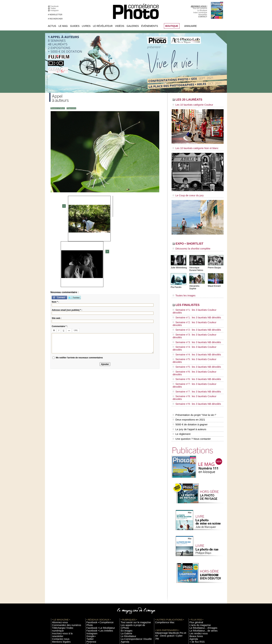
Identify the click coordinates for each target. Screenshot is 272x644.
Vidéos (120, 26)
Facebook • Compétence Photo (99, 562)
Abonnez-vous (58, 562)
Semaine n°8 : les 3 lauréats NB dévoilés (193, 351)
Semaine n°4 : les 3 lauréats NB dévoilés (193, 325)
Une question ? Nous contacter (191, 379)
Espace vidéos (127, 583)
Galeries (133, 26)
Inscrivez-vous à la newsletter (64, 570)
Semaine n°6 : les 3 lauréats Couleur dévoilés (195, 335)
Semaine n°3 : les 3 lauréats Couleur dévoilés (195, 315)
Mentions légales (59, 575)
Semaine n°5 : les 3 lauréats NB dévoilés (193, 332)
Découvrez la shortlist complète (189, 245)
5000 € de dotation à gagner (189, 368)
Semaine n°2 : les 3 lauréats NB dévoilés (193, 312)
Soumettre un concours (199, 593)
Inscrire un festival (197, 591)
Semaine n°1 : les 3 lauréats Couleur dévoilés (195, 302)
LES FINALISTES (194, 297)
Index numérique (200, 12)
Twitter (54, 8)
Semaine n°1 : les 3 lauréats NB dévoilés (193, 305)
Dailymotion (91, 586)
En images (125, 567)
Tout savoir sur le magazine (132, 562)
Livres (86, 26)
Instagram (55, 10)
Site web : (57, 248)
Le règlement (181, 376)
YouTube (90, 583)
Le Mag (63, 26)
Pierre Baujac (214, 263)
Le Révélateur (103, 26)
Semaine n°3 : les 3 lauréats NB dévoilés (193, 319)
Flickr (89, 580)
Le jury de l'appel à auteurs (189, 372)
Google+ (90, 573)
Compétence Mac (162, 562)
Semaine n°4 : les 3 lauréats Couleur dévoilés (195, 322)
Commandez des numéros (63, 565)
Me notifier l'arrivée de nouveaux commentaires (79, 288)
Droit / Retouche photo (199, 612)
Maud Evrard (214, 281)
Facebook (55, 6)
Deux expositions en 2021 (188, 365)
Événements (150, 26)
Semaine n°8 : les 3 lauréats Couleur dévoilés (195, 348)
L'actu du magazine (197, 565)
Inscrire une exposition (199, 588)
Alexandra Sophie (197, 281)
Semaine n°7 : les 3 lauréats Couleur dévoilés (195, 342)
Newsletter (203, 15)
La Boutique (202, 10)
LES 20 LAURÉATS (196, 100)
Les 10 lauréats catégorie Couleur (190, 105)
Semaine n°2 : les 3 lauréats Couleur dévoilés (195, 309)
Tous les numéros (200, 8)
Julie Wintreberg (178, 263)
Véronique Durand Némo (196, 264)
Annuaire (190, 26)
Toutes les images (182, 288)
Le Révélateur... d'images (200, 567)
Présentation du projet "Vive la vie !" (193, 361)
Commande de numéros (199, 604)
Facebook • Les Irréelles (96, 567)
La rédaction (195, 609)
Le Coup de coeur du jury (186, 193)
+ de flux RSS (195, 580)
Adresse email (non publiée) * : (67, 240)
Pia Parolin (176, 282)
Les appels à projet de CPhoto (133, 565)
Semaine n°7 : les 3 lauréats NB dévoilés (193, 345)
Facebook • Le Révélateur (97, 565)
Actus (52, 26)
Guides (75, 26)
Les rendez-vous (196, 573)
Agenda (124, 578)
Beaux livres (194, 575)
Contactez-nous (59, 573)
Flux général (195, 562)
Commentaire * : (60, 256)
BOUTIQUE (172, 26)
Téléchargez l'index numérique (65, 567)
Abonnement (195, 606)
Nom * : (55, 232)
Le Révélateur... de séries (200, 570)
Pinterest (90, 578)
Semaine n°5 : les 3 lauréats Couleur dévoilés (195, 328)
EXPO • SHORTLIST (197, 240)
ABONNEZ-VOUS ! (199, 6)
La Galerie (125, 570)
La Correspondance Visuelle (132, 575)
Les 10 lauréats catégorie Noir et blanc (192, 147)
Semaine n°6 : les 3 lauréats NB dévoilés (193, 338)
